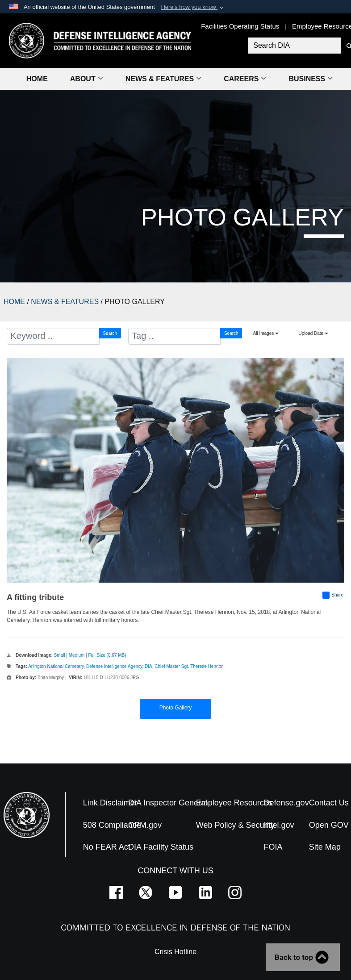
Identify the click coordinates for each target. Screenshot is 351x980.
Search (110, 333)
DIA (148, 666)
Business (311, 79)
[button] (193, 7)
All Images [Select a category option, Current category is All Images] (266, 333)
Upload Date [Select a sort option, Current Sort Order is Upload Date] (313, 333)
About (87, 79)
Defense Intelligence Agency (114, 666)
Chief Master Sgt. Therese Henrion (189, 666)
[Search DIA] (294, 46)
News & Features (163, 79)
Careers (245, 79)
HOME (14, 302)
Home (37, 79)
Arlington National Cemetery (56, 666)
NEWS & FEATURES (65, 302)
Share (333, 595)
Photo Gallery (176, 708)
